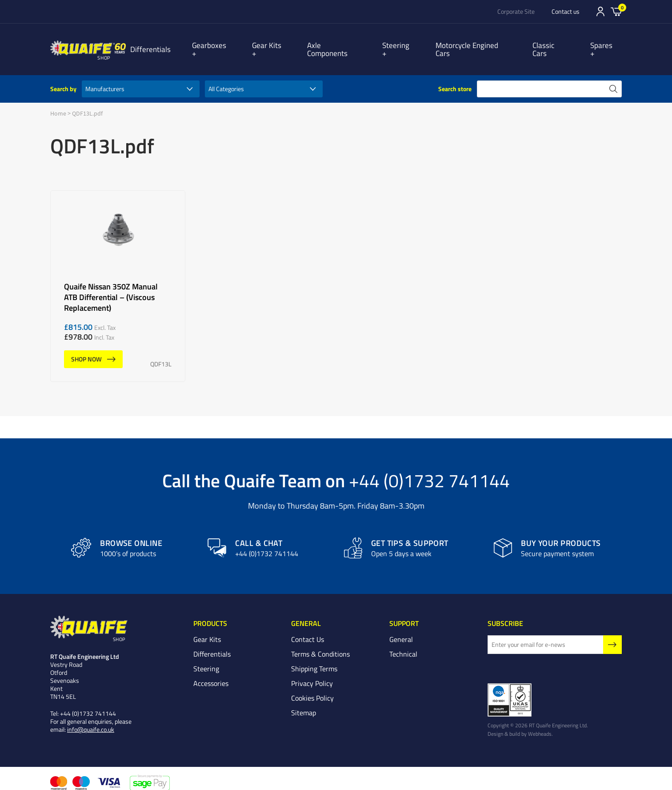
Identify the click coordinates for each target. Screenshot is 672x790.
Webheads (540, 726)
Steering (401, 45)
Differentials (162, 45)
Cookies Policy (312, 690)
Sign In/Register (600, 12)
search (613, 81)
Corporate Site (516, 12)
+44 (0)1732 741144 (429, 472)
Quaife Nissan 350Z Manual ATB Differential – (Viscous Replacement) (118, 278)
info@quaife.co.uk (91, 722)
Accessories (211, 675)
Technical (403, 646)
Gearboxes (221, 45)
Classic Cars (555, 45)
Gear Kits (274, 45)
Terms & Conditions (320, 646)
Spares (606, 45)
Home (58, 105)
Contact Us (308, 631)
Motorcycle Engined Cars (475, 45)
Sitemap (304, 705)
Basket (616, 11)
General (401, 631)
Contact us (566, 12)
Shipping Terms (314, 661)
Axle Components (338, 45)
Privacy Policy (312, 675)
